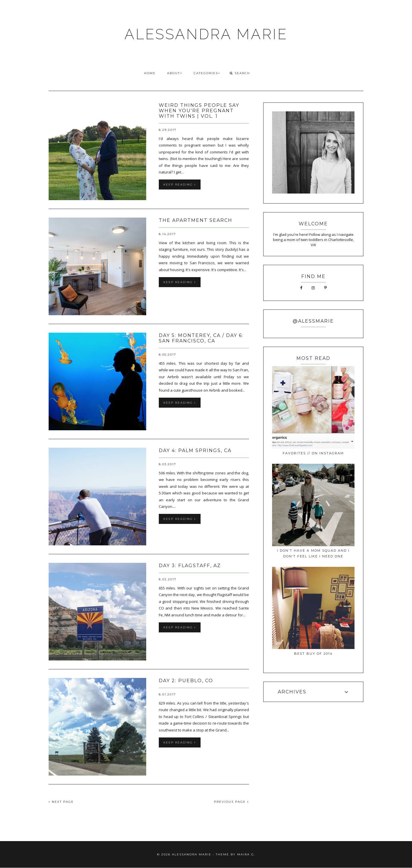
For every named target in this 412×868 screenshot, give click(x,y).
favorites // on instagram (313, 453)
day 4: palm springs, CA (195, 450)
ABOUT (175, 73)
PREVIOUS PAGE (231, 802)
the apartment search (196, 220)
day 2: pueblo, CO (186, 681)
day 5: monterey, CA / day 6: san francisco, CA (201, 338)
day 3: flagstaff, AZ (190, 566)
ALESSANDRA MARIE (206, 34)
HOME (150, 73)
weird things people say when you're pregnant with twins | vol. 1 (199, 111)
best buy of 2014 (313, 654)
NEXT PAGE (61, 802)
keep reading (180, 185)
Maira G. (246, 854)
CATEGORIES (207, 73)
